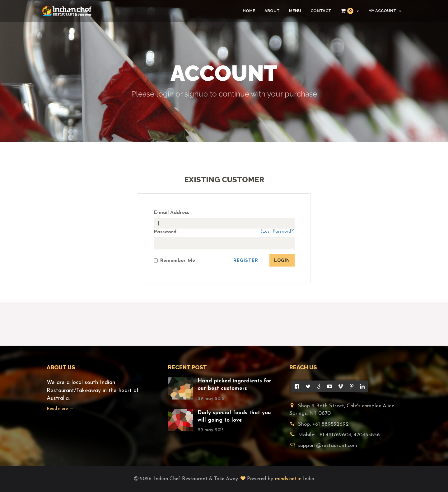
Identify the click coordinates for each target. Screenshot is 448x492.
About (272, 11)
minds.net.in (288, 479)
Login (282, 260)
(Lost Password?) (278, 232)
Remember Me (174, 261)
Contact (321, 11)
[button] (350, 11)
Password (165, 232)
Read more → (60, 409)
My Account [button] (385, 11)
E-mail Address (171, 213)
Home (249, 11)
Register (246, 260)
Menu (295, 11)
